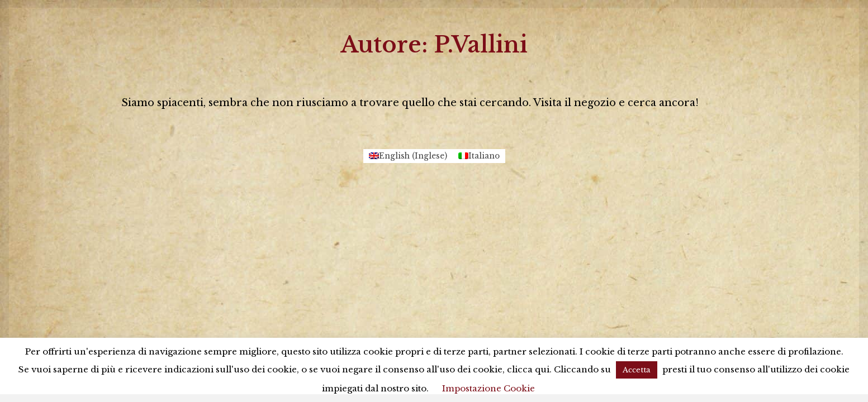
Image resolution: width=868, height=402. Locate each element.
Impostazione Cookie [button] (488, 388)
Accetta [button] (637, 370)
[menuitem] (408, 156)
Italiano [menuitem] (484, 156)
